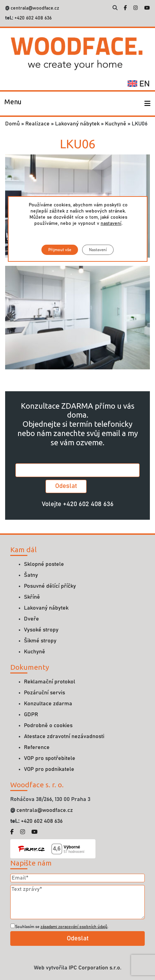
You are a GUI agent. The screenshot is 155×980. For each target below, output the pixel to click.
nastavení (111, 223)
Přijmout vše (60, 250)
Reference (37, 747)
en (139, 84)
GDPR (31, 714)
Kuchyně (116, 124)
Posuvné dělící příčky (50, 586)
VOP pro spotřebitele (50, 758)
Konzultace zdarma (48, 704)
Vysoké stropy (41, 630)
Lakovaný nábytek (77, 124)
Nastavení (98, 250)
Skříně (32, 597)
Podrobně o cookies (48, 725)
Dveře (31, 619)
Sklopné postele (44, 564)
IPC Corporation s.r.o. (95, 968)
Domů (12, 124)
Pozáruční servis (44, 693)
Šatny (31, 575)
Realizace (37, 124)
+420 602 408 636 (32, 18)
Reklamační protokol (50, 682)
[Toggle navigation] (13, 104)
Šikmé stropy (40, 641)
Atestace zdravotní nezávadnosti (64, 736)
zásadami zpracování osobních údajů (74, 927)
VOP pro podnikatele (49, 769)
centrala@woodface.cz (35, 8)
